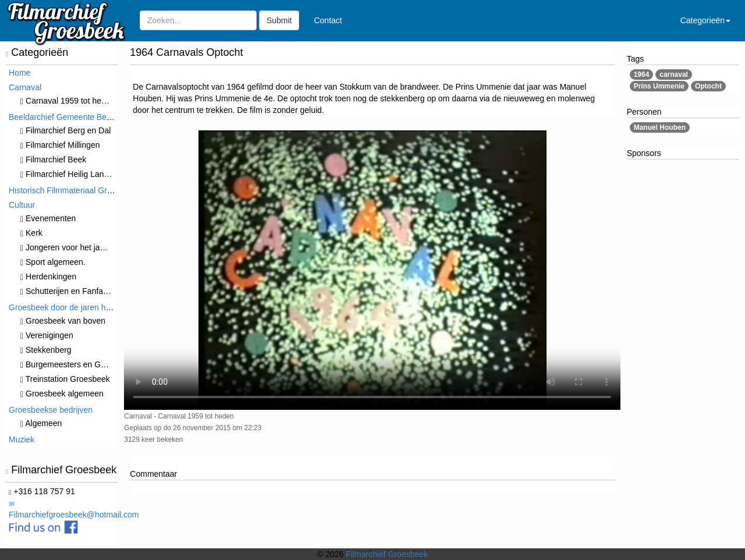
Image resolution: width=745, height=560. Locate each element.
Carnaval (25, 87)
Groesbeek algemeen (62, 394)
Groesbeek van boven (63, 321)
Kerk (31, 233)
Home (19, 73)
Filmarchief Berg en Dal (65, 130)
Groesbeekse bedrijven (51, 410)
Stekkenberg (46, 350)
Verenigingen (47, 335)
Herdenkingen (48, 277)
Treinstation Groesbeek (65, 379)
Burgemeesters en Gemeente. (78, 364)
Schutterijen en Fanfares (68, 291)
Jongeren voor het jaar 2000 (74, 247)
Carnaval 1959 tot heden (68, 101)
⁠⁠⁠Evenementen (48, 218)
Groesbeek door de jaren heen (64, 307)
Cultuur (22, 205)
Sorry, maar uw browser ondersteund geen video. (372, 270)
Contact (328, 20)
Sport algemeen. (53, 262)
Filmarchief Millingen (60, 145)
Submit (279, 20)
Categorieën (705, 20)
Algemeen (41, 423)
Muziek (22, 440)
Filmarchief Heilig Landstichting (79, 174)
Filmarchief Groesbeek (387, 554)
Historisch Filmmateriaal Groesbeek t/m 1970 (90, 190)
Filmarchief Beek (53, 160)
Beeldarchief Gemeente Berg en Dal (74, 117)
